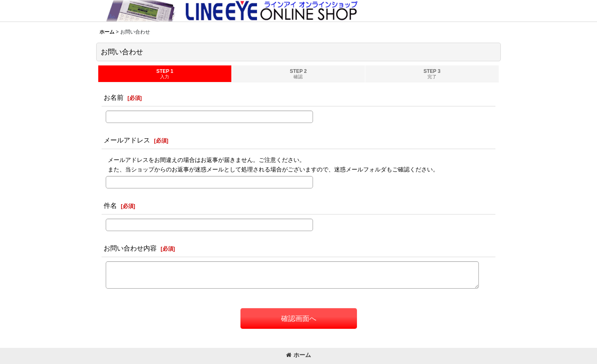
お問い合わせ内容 (130, 248)
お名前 (114, 97)
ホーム (298, 355)
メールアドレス (127, 140)
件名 (110, 205)
